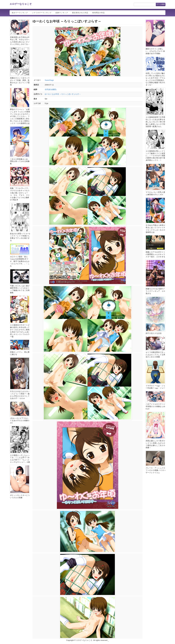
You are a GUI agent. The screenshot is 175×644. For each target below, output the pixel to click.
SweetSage (49, 80)
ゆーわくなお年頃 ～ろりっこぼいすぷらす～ (63, 94)
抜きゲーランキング (20, 13)
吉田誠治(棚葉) (51, 89)
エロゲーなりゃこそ (21, 4)
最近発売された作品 (80, 13)
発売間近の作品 (98, 13)
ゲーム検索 (161, 4)
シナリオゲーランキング (42, 13)
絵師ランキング (62, 13)
